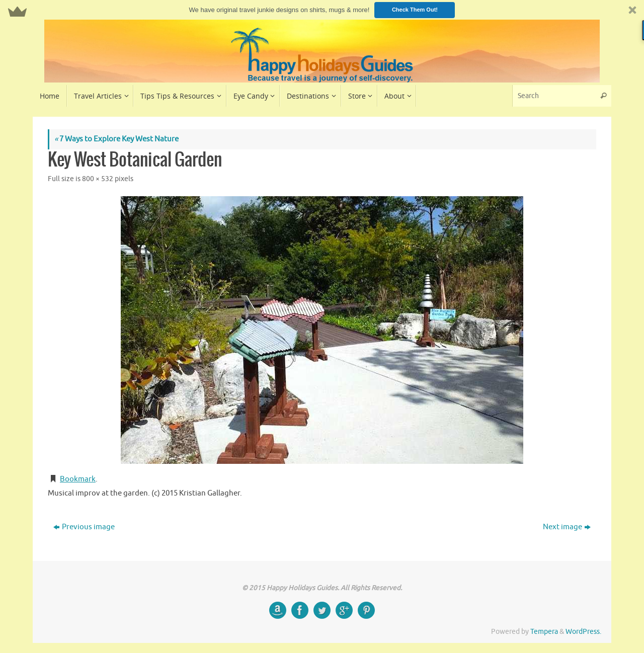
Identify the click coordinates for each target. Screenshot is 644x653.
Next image (567, 527)
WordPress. (583, 632)
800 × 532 (98, 179)
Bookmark (78, 479)
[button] (322, 10)
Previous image (84, 527)
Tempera (544, 632)
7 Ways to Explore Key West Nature (116, 139)
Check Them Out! (415, 10)
